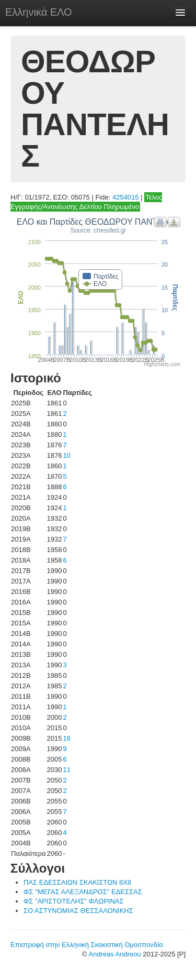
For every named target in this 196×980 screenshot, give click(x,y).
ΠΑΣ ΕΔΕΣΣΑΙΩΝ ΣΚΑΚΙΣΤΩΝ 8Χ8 (77, 882)
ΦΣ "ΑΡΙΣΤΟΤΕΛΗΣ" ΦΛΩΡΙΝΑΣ (74, 901)
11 (66, 770)
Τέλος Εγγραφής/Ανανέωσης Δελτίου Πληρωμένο (86, 202)
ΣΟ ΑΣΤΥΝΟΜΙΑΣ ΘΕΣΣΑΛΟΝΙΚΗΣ (78, 911)
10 (66, 455)
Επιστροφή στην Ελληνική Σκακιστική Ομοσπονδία (87, 945)
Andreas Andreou (114, 954)
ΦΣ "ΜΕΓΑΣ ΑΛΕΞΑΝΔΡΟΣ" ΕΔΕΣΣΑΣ (83, 892)
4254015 (126, 197)
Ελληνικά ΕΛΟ (39, 12)
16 (66, 738)
